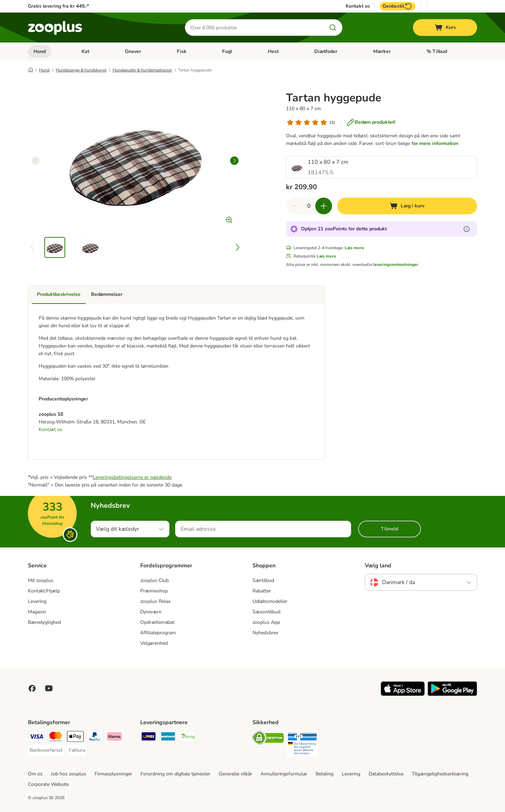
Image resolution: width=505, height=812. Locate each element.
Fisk (182, 51)
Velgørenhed (154, 643)
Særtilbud (263, 580)
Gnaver (133, 51)
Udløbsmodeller (270, 601)
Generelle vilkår (235, 774)
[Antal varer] (309, 206)
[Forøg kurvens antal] (324, 206)
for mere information (435, 143)
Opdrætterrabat (157, 622)
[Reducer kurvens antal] (294, 206)
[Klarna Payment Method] (114, 738)
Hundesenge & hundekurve (81, 70)
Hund (40, 51)
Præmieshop (154, 591)
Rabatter (262, 591)
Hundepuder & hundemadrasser (142, 70)
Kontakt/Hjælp (44, 591)
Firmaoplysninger (113, 774)
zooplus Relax (155, 601)
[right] (234, 161)
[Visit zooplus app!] (403, 694)
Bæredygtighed (44, 622)
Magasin (37, 612)
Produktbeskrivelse (59, 294)
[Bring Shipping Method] (188, 738)
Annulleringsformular (284, 774)
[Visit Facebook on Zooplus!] (32, 688)
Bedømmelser (107, 294)
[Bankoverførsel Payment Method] (46, 750)
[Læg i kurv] (407, 206)
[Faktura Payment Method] (77, 750)
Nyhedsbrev (265, 633)
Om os (35, 774)
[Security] (268, 739)
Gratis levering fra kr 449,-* (58, 6)
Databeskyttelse (386, 774)
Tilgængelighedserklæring (440, 774)
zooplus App (266, 622)
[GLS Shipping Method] (149, 738)
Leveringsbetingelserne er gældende (132, 477)
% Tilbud (437, 51)
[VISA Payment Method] (36, 738)
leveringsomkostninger (396, 265)
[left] (36, 161)
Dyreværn (151, 612)
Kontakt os (358, 6)
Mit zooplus (41, 580)
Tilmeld (390, 529)
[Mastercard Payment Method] (56, 738)
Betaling (325, 774)
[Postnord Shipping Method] (168, 738)
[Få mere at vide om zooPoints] (467, 229)
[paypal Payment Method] (95, 738)
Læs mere (354, 248)
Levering (37, 601)
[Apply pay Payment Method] (75, 738)
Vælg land (378, 566)
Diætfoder (326, 51)
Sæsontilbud (266, 612)
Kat (85, 51)
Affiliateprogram (158, 633)
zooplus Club (154, 580)
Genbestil (398, 6)
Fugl (227, 51)
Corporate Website (48, 784)
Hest (273, 51)
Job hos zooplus (69, 774)
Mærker (382, 51)
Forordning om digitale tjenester (175, 774)
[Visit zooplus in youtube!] (49, 688)
